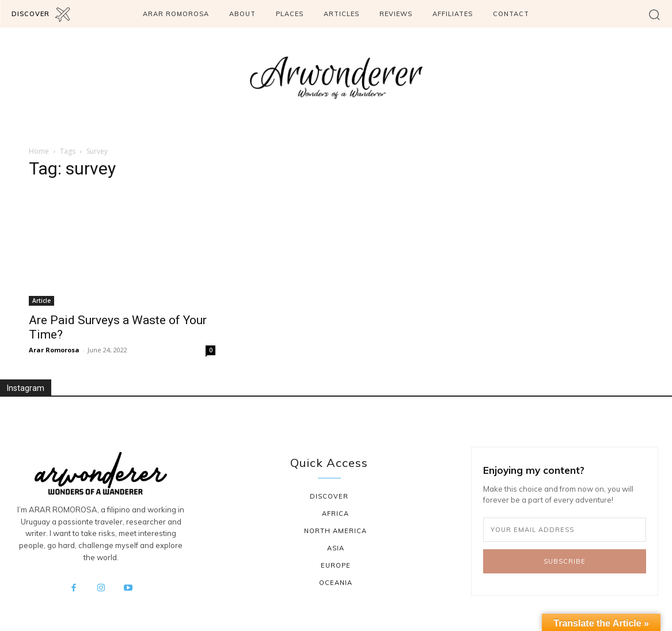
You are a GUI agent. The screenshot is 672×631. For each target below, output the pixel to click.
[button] (654, 14)
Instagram (26, 388)
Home (39, 151)
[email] (565, 530)
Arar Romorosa (54, 350)
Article (41, 301)
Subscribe (565, 561)
